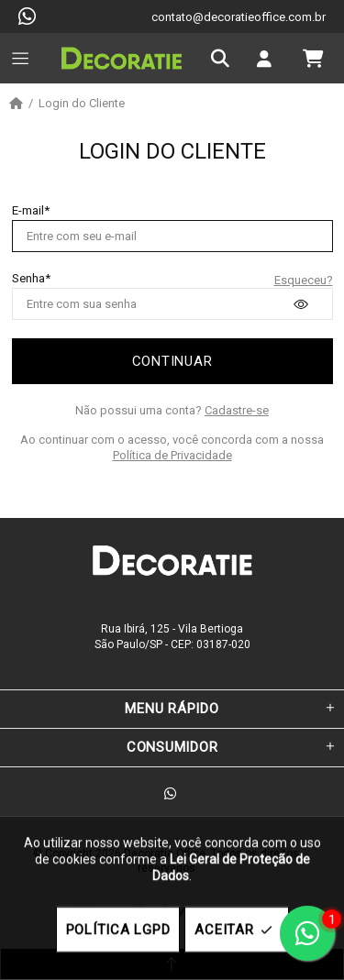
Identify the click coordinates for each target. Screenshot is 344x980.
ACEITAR (236, 930)
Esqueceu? (304, 280)
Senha (28, 278)
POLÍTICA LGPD (118, 930)
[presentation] (301, 304)
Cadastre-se (237, 410)
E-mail (28, 210)
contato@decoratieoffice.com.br (239, 17)
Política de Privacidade (172, 455)
